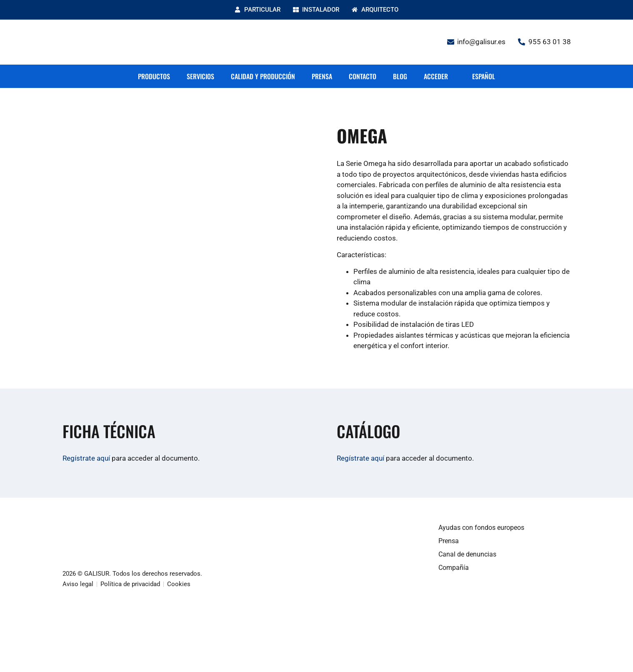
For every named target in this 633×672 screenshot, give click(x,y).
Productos (154, 76)
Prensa (322, 76)
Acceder (436, 76)
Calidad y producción (263, 76)
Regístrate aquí (86, 458)
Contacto (363, 76)
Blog (400, 76)
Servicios (200, 76)
